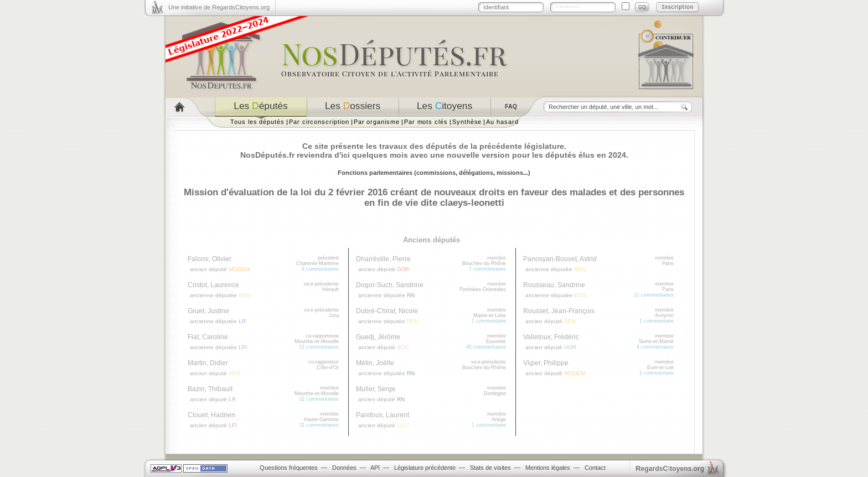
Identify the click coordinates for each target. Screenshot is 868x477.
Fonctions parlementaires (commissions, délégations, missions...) (434, 173)
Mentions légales (548, 468)
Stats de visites (490, 468)
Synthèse (467, 122)
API (375, 468)
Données (344, 468)
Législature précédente (425, 468)
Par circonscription (319, 122)
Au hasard (502, 122)
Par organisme (377, 122)
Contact (595, 468)
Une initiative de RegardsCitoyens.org (219, 7)
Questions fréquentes (289, 468)
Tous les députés (257, 122)
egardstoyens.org (670, 468)
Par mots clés (426, 122)
